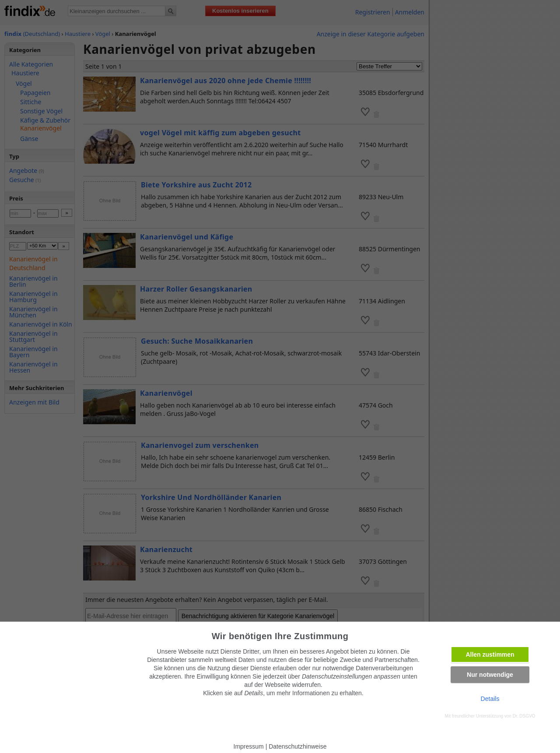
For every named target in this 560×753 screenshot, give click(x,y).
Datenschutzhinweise (297, 746)
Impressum (249, 746)
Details (490, 699)
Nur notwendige (490, 675)
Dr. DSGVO (524, 716)
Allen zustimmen (490, 654)
